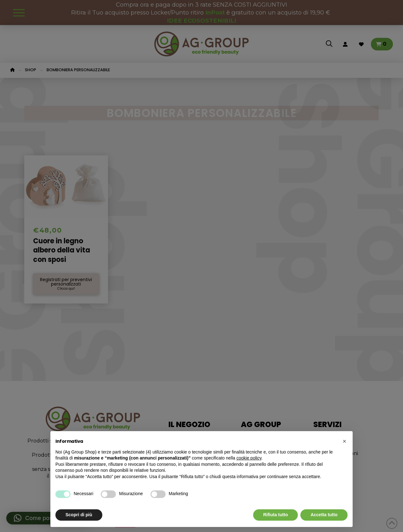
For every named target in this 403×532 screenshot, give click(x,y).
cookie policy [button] (249, 458)
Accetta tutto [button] (324, 515)
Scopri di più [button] (79, 515)
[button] (344, 441)
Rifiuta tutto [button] (276, 515)
